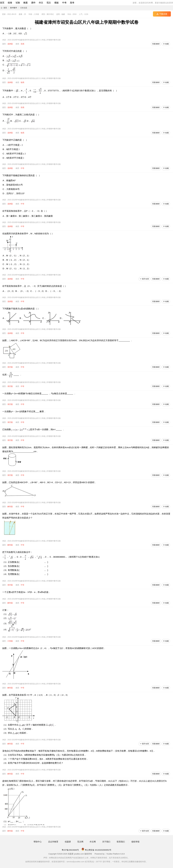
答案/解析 (156, 44)
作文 (41, 3)
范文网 (80, 842)
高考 (72, 3)
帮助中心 (38, 842)
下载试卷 (162, 14)
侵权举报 (135, 842)
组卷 (10, 3)
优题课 (68, 842)
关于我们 (106, 842)
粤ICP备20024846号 (70, 850)
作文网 (93, 842)
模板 (57, 3)
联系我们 (121, 842)
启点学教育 (53, 842)
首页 (2, 3)
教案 (26, 3)
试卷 (18, 3)
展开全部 (144, 279)
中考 (64, 3)
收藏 (166, 44)
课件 (33, 3)
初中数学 (14, 8)
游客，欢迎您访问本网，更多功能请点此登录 (153, 3)
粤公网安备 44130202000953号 (96, 850)
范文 (49, 3)
